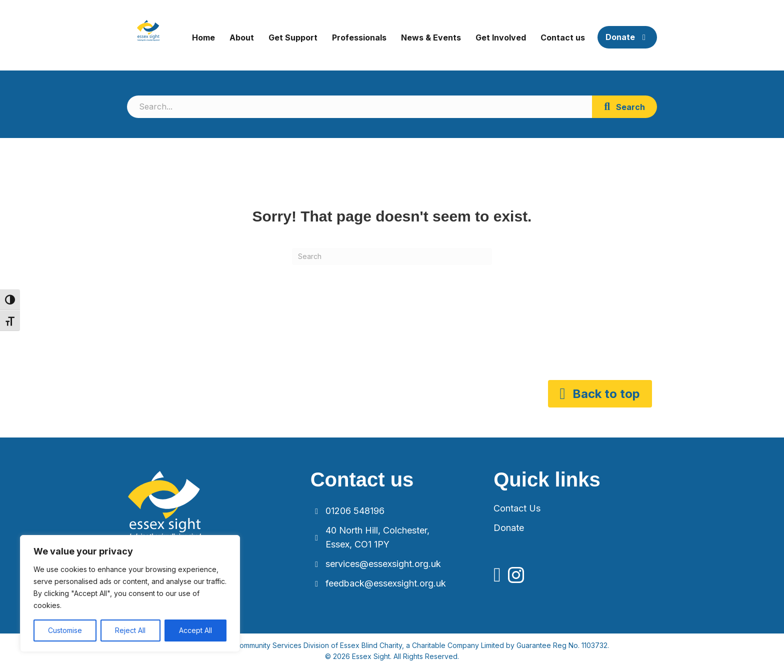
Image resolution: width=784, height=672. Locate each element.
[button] (624, 107)
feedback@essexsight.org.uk (386, 583)
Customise (65, 630)
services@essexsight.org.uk (383, 564)
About (242, 37)
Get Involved (501, 37)
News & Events (431, 37)
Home (203, 37)
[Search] (392, 256)
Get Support (293, 37)
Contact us (563, 37)
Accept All (195, 630)
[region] (130, 593)
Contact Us (517, 508)
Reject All (130, 630)
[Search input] (359, 107)
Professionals (359, 37)
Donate (627, 37)
